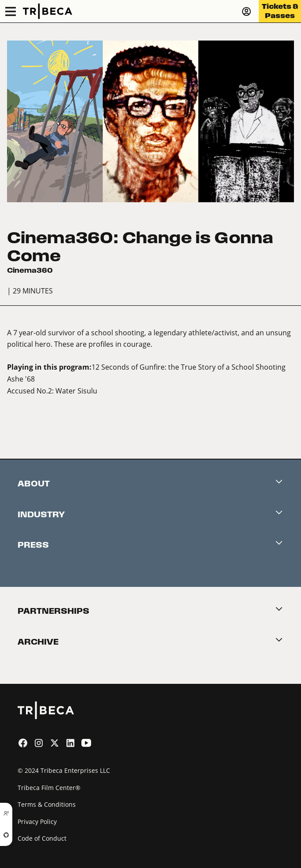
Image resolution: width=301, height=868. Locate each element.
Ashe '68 (21, 379)
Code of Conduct (42, 838)
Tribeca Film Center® (49, 788)
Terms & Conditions (47, 804)
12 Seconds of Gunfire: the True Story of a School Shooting (189, 367)
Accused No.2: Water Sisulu (52, 391)
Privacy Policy (37, 822)
